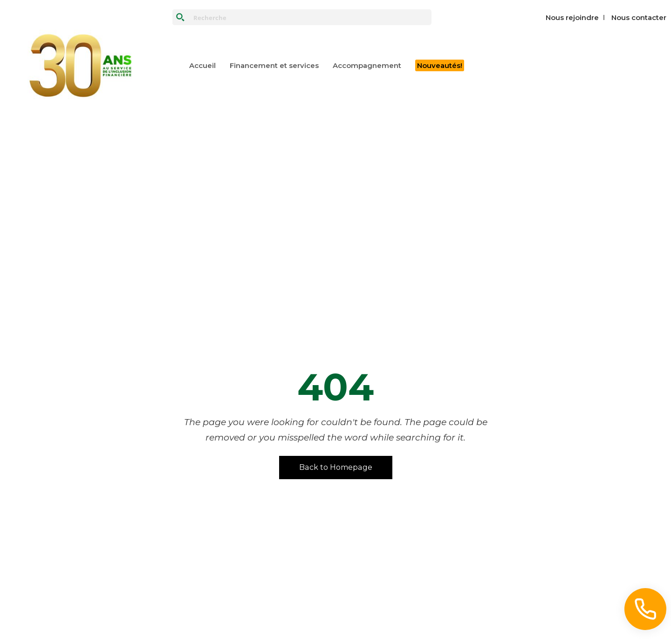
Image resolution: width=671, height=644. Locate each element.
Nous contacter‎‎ (639, 17)
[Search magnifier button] (180, 17)
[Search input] (310, 17)
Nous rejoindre (572, 17)
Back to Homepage (336, 467)
